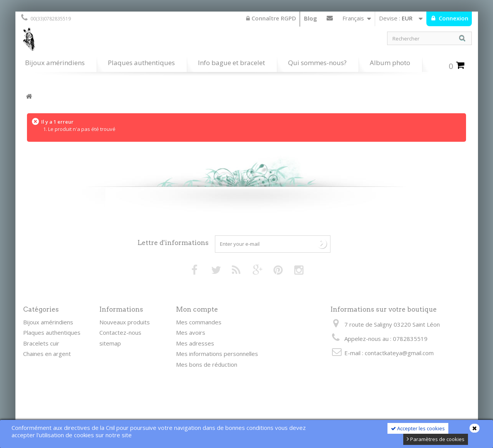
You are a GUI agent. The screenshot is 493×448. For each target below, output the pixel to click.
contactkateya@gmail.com (399, 353)
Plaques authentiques (141, 63)
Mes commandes (199, 322)
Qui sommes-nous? (317, 63)
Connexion (453, 18)
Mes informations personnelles (217, 354)
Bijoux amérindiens (55, 63)
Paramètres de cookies (436, 439)
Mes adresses (195, 343)
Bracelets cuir (41, 343)
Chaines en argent (47, 354)
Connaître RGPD (271, 18)
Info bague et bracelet (231, 63)
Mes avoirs (191, 332)
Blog (310, 18)
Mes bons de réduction (207, 364)
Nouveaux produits (125, 322)
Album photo (390, 63)
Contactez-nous (330, 20)
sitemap (110, 343)
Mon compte (197, 309)
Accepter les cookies (418, 428)
